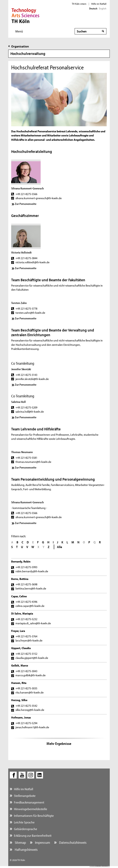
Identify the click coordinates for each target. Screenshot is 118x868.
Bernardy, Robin (21, 561)
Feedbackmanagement (29, 802)
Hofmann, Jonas (21, 717)
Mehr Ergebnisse (59, 743)
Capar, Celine (19, 596)
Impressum (42, 842)
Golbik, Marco (20, 665)
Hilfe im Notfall (99, 4)
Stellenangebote (25, 796)
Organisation (20, 46)
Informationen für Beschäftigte (34, 816)
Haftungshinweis (26, 850)
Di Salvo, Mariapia (22, 613)
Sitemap (20, 842)
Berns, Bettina (20, 579)
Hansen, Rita (19, 683)
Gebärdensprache (26, 829)
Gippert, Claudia (21, 648)
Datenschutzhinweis (72, 842)
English (103, 8)
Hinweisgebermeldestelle (31, 809)
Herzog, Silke (19, 700)
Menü (19, 31)
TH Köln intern (79, 4)
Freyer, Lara (18, 631)
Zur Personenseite (26, 204)
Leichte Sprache (24, 822)
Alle (59, 547)
